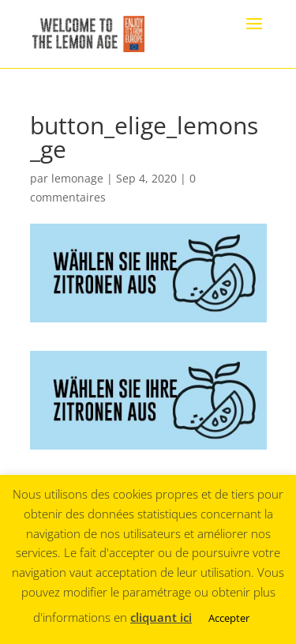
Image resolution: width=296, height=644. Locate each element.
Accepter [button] (229, 618)
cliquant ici (161, 617)
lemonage (77, 178)
